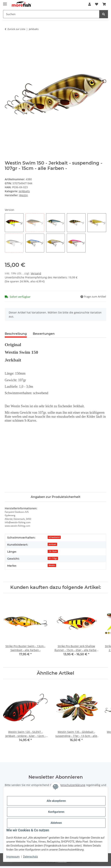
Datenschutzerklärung (71, 785)
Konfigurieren (56, 812)
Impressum (13, 857)
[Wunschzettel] (97, 4)
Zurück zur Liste (16, 29)
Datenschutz (31, 857)
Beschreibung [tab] (16, 334)
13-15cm (53, 551)
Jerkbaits (24, 191)
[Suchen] (51, 14)
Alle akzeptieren (56, 801)
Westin (52, 565)
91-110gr (53, 558)
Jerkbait (52, 544)
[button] (90, 4)
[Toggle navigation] (5, 2)
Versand (36, 273)
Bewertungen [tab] (44, 334)
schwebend (54, 537)
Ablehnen (56, 823)
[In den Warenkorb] (8, 41)
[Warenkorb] (104, 4)
